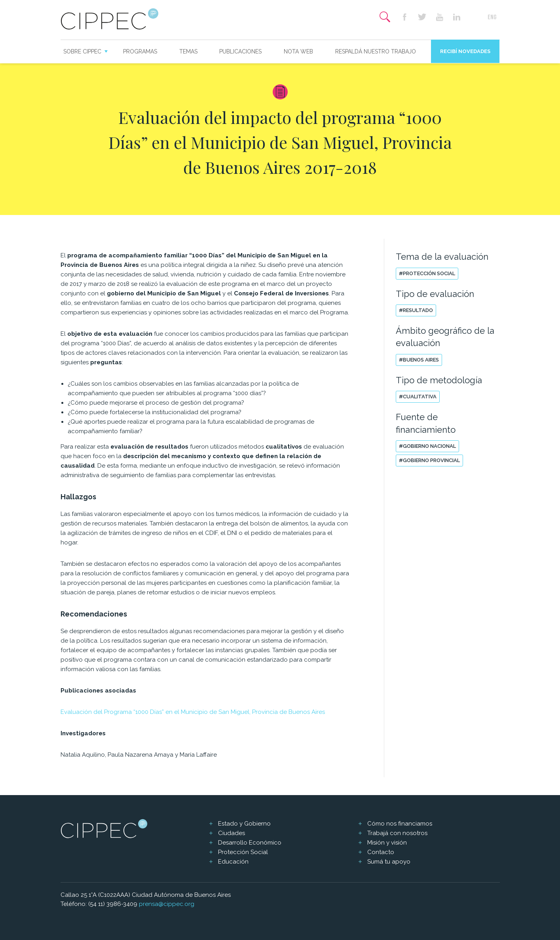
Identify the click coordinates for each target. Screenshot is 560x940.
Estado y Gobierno (244, 824)
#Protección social (427, 273)
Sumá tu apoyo (389, 862)
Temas (188, 51)
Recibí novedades (465, 51)
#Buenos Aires (419, 360)
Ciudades (232, 833)
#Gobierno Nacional (427, 446)
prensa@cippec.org (167, 904)
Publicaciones (240, 51)
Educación (233, 862)
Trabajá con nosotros (397, 833)
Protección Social (243, 852)
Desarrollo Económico (250, 843)
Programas (140, 51)
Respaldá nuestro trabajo (376, 51)
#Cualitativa (418, 397)
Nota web (298, 51)
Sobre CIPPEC (82, 51)
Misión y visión (387, 843)
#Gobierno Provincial (429, 460)
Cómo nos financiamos (400, 824)
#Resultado (416, 310)
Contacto (381, 852)
